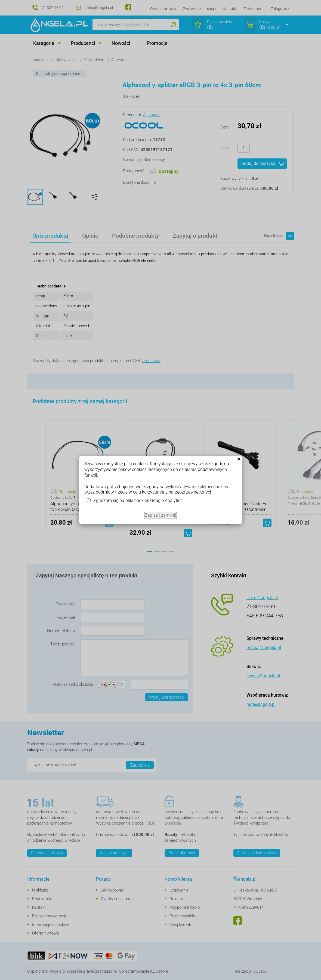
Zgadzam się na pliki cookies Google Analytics (138, 500)
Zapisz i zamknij (160, 515)
